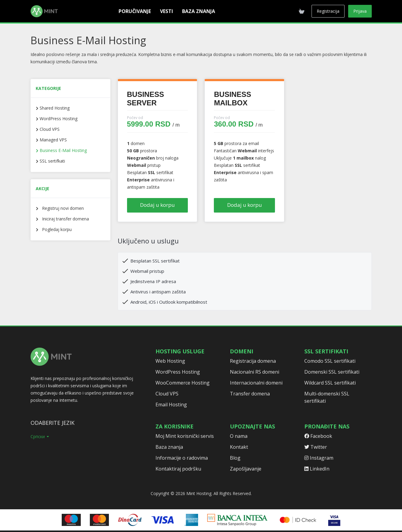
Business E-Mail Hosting (63, 150)
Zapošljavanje (246, 469)
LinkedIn (317, 469)
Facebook (318, 436)
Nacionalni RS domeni (255, 372)
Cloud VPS (49, 129)
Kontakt (239, 447)
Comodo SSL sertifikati (330, 361)
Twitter (316, 447)
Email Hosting (171, 405)
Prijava (360, 11)
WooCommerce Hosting (183, 383)
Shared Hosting (54, 108)
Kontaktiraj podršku (178, 469)
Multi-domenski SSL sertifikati (327, 397)
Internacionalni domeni (256, 383)
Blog (235, 458)
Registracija (328, 11)
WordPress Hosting (58, 119)
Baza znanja (169, 447)
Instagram (319, 458)
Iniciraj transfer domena (64, 219)
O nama (239, 436)
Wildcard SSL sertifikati (330, 383)
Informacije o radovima (182, 458)
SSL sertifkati (52, 161)
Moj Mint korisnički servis (185, 436)
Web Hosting (170, 361)
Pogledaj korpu (55, 229)
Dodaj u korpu (157, 205)
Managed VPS (53, 140)
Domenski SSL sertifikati (332, 372)
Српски (40, 436)
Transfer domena (250, 394)
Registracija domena (253, 361)
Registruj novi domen (61, 208)
